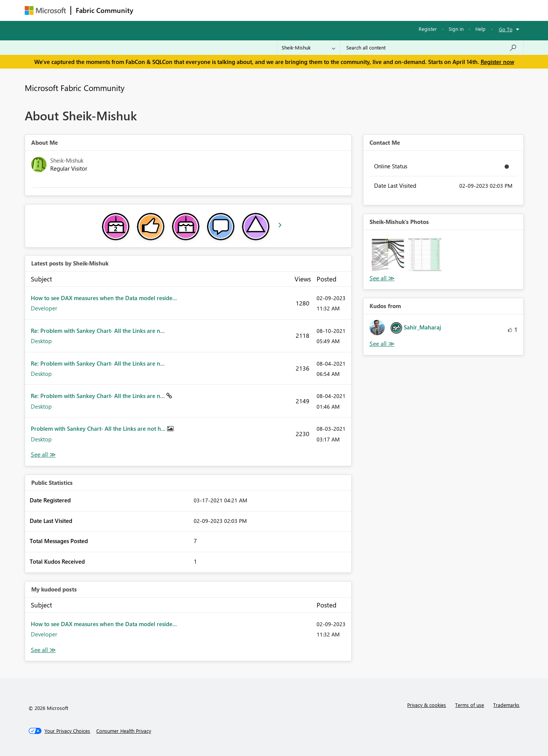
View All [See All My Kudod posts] (43, 650)
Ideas (215, 10)
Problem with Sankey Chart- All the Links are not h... (99, 428)
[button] (388, 255)
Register (428, 29)
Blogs (283, 10)
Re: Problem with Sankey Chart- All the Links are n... (98, 331)
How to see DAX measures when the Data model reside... (104, 298)
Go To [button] (506, 29)
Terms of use (470, 705)
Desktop (41, 341)
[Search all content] (432, 48)
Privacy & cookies (427, 705)
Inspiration (184, 10)
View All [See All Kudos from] (382, 344)
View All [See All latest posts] (43, 455)
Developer (44, 308)
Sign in (456, 29)
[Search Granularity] (308, 48)
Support (345, 10)
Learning (312, 10)
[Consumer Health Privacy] (124, 731)
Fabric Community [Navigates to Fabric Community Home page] (104, 10)
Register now (497, 62)
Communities (249, 10)
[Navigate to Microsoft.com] (45, 10)
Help (480, 29)
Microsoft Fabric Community (75, 88)
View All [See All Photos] (382, 278)
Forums (151, 10)
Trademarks (506, 705)
